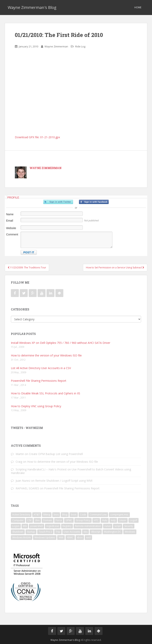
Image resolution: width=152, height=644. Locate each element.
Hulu (105, 520)
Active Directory (21, 515)
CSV (29, 520)
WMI (61, 537)
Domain (48, 520)
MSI (25, 526)
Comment (12, 234)
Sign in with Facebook (94, 202)
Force (59, 520)
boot (74, 515)
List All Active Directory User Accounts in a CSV (41, 368)
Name (10, 214)
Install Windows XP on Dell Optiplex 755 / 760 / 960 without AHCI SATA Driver (61, 343)
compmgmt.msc (119, 515)
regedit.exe (53, 526)
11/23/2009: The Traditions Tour (27, 267)
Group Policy (83, 520)
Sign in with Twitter (58, 202)
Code (83, 515)
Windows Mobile (22, 537)
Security (129, 526)
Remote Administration (88, 526)
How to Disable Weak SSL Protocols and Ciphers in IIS (46, 393)
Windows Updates (45, 537)
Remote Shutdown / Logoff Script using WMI (64, 481)
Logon (16, 526)
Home (138, 7)
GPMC (69, 520)
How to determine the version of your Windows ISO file (46, 355)
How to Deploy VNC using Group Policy (36, 406)
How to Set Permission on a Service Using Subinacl (115, 267)
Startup (31, 532)
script (118, 526)
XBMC (70, 537)
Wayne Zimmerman (56, 46)
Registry (67, 526)
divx (37, 520)
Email (10, 221)
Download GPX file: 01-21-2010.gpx (37, 137)
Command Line (98, 515)
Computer (18, 520)
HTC (96, 520)
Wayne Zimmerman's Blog (32, 7)
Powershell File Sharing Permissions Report (39, 381)
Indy (113, 520)
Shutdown (18, 532)
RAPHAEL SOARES (27, 488)
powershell (37, 526)
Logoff (133, 520)
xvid (88, 537)
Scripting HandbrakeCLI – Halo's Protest (41, 469)
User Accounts (72, 532)
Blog (65, 515)
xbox (80, 537)
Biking (47, 515)
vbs (85, 532)
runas (108, 526)
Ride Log (80, 46)
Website (11, 228)
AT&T (37, 515)
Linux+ (123, 520)
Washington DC (113, 532)
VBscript (96, 532)
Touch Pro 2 (45, 532)
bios (56, 515)
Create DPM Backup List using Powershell (56, 454)
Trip (58, 532)
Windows (130, 532)
